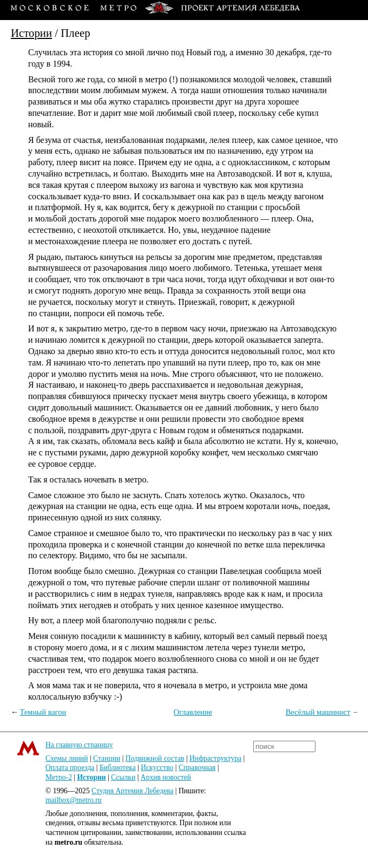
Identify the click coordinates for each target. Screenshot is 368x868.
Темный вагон (43, 712)
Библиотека (118, 768)
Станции (107, 758)
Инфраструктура (215, 758)
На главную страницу (79, 745)
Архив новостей (166, 777)
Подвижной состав (155, 758)
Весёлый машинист (318, 712)
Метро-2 (59, 777)
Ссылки (123, 777)
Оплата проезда (70, 768)
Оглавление (193, 712)
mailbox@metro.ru (74, 800)
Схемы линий (67, 758)
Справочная (197, 768)
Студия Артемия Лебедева (132, 791)
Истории (31, 33)
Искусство (157, 768)
